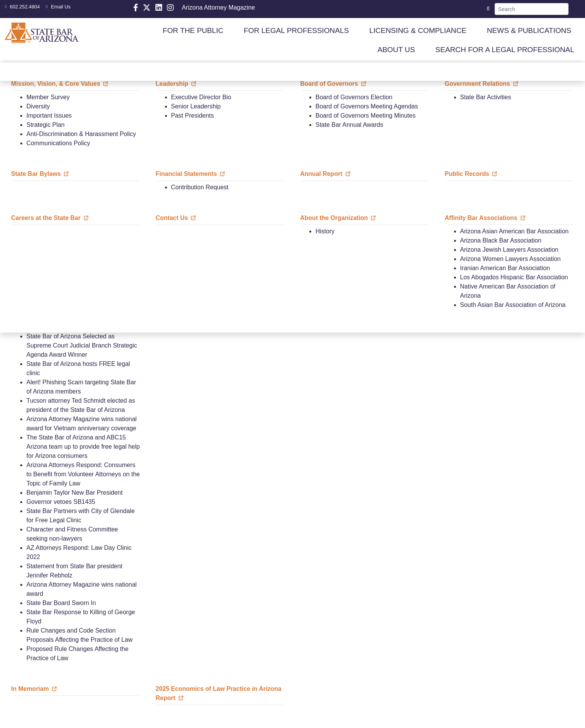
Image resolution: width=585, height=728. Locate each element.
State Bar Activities (486, 97)
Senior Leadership (196, 106)
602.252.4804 (21, 7)
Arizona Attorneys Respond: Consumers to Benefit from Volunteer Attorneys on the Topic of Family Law (83, 474)
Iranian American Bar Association (505, 268)
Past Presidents (193, 116)
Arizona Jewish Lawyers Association (509, 250)
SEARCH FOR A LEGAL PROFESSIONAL (505, 50)
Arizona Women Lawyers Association (511, 259)
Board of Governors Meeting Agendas (367, 106)
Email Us (57, 7)
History (325, 231)
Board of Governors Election (354, 97)
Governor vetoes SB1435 (61, 502)
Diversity (38, 106)
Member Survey (48, 97)
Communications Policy (58, 143)
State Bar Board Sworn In (61, 603)
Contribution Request (200, 187)
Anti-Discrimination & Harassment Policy (81, 134)
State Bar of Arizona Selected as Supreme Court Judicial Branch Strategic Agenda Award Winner (82, 345)
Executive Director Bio (201, 97)
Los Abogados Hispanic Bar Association (514, 277)
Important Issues (49, 116)
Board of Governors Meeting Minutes (365, 116)
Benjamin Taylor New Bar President (74, 493)
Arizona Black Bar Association (501, 240)
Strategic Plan (46, 125)
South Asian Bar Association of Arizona (513, 305)
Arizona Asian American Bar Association (515, 231)
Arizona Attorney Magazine (218, 7)
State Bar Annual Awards (349, 125)
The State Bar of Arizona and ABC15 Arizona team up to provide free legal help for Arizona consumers (83, 447)
